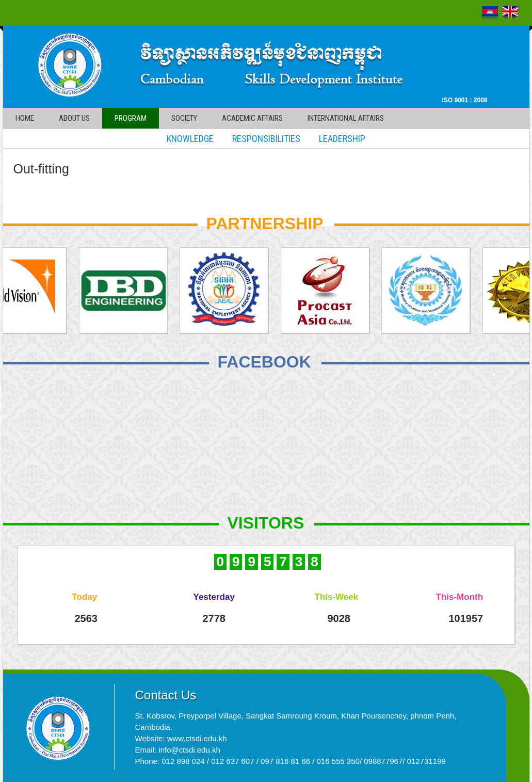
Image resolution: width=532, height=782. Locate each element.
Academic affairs (252, 118)
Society (184, 118)
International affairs (346, 118)
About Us (74, 118)
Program (131, 118)
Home (25, 118)
